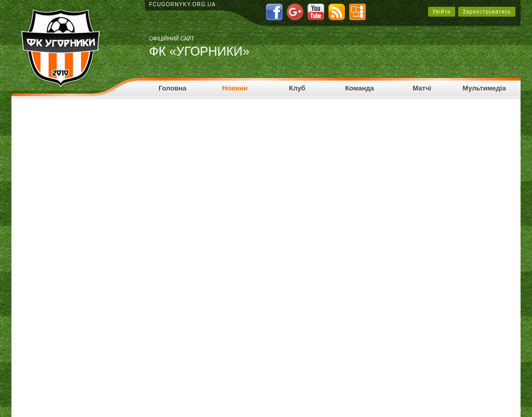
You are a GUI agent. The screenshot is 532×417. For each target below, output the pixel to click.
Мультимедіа (484, 88)
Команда (360, 88)
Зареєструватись (487, 12)
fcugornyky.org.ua (183, 4)
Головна (172, 88)
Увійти (441, 12)
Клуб (297, 88)
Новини (235, 88)
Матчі (422, 88)
